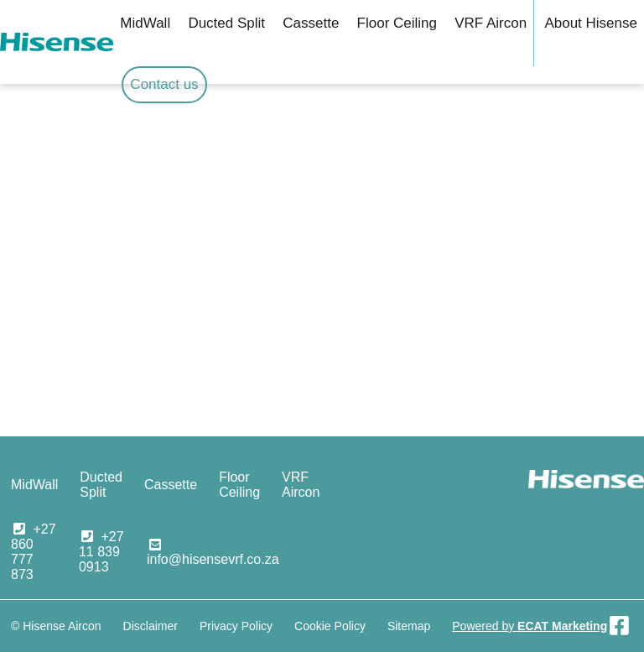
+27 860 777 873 (34, 552)
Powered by (530, 626)
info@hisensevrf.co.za (213, 559)
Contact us (164, 84)
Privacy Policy (236, 626)
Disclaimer (151, 626)
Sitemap (409, 626)
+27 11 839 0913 (101, 552)
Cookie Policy (330, 626)
